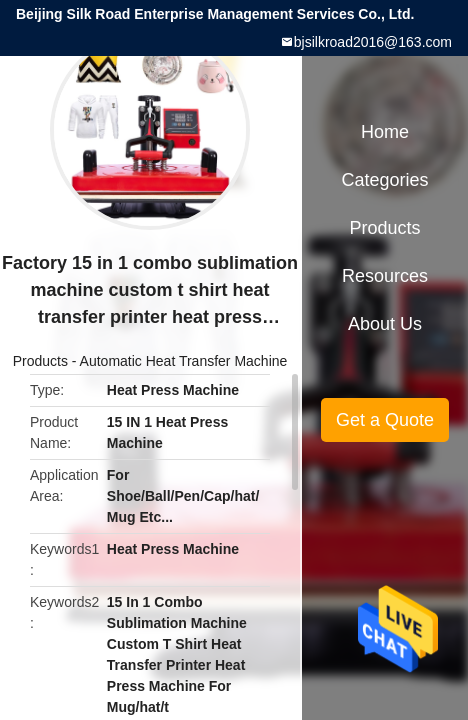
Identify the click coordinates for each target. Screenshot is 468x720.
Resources (385, 276)
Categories (384, 180)
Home (385, 132)
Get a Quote (385, 420)
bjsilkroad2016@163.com (373, 42)
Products (40, 361)
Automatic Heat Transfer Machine (184, 361)
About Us (385, 324)
